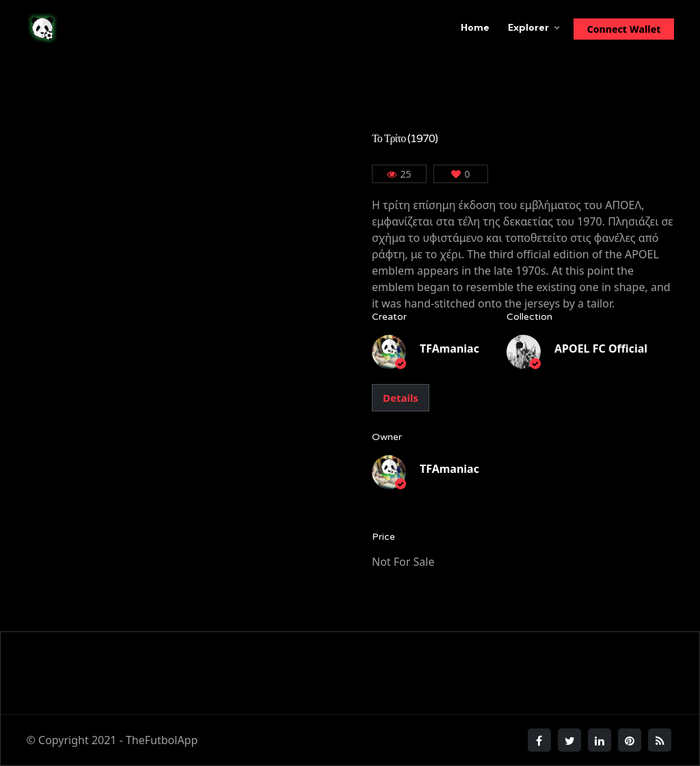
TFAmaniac (449, 348)
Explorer (528, 27)
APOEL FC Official (601, 348)
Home (475, 27)
